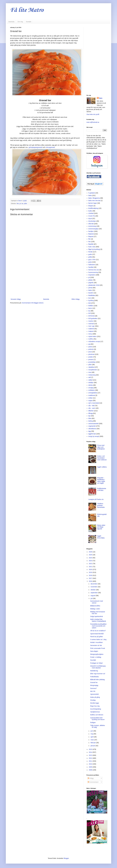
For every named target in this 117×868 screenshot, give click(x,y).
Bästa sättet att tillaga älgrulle (101, 527)
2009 (91, 767)
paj (89, 344)
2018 (91, 575)
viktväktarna (92, 429)
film (90, 239)
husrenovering (93, 272)
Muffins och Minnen (97, 715)
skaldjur (91, 383)
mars (92, 740)
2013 (91, 755)
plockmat (91, 354)
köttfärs (91, 306)
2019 (91, 572)
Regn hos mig (95, 706)
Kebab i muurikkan (96, 642)
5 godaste (92, 193)
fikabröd (91, 234)
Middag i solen (95, 609)
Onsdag (93, 700)
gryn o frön (92, 260)
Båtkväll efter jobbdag (97, 680)
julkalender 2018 (94, 285)
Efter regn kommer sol (98, 674)
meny (90, 334)
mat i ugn (92, 326)
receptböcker (93, 370)
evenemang (92, 226)
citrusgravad (50, 147)
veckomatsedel (93, 424)
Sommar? (94, 688)
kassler (91, 293)
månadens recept (94, 341)
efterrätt (91, 224)
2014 (91, 752)
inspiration (92, 275)
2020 (91, 569)
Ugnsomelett (94, 694)
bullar (90, 211)
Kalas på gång (95, 697)
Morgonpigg (94, 685)
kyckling (91, 300)
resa (90, 372)
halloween (92, 265)
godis (90, 254)
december (94, 584)
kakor (90, 290)
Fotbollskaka (94, 677)
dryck (90, 219)
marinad (91, 324)
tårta (90, 418)
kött (90, 303)
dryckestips (92, 221)
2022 (91, 564)
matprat (91, 331)
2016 (91, 581)
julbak (90, 280)
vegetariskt (92, 426)
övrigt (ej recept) (94, 436)
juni (92, 731)
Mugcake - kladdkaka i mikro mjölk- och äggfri (101, 480)
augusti (93, 596)
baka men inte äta (94, 201)
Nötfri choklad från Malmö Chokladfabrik (98, 620)
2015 (91, 749)
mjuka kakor (92, 336)
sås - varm (92, 408)
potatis (91, 357)
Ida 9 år (93, 691)
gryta (90, 262)
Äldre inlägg (75, 299)
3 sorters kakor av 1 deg (98, 639)
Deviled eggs (95, 703)
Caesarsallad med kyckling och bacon (97, 719)
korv (90, 298)
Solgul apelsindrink (97, 616)
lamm (90, 308)
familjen (91, 231)
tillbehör (91, 411)
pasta (90, 347)
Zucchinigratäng (96, 709)
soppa (90, 401)
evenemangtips (94, 229)
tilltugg (91, 413)
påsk (26, 204)
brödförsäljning (93, 208)
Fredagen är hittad (96, 663)
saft (90, 377)
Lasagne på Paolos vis (96, 499)
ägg (90, 431)
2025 (91, 555)
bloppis (91, 206)
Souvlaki (93, 660)
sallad (90, 380)
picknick (91, 349)
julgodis (91, 283)
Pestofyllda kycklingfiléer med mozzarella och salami (98, 626)
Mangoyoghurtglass (97, 654)
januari (93, 746)
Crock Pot (92, 216)
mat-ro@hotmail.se (93, 122)
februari (93, 743)
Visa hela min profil (93, 114)
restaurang (92, 375)
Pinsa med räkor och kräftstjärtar (101, 447)
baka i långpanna (94, 198)
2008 (91, 770)
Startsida (11, 22)
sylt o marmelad (94, 403)
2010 (91, 764)
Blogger (66, 858)
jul (20, 204)
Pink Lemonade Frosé (98, 648)
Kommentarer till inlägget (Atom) (33, 303)
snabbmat (92, 395)
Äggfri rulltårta (102, 467)
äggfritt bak (92, 434)
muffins (91, 339)
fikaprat (91, 236)
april (92, 737)
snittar (90, 398)
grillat (90, 257)
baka (90, 195)
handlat (91, 267)
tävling (91, 421)
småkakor (92, 390)
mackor (91, 321)
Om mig (20, 22)
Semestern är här (96, 645)
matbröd (91, 329)
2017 (91, 578)
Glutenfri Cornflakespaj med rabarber (98, 667)
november (94, 587)
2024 (91, 558)
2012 (91, 758)
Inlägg (91, 778)
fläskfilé (91, 244)
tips (90, 416)
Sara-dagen (94, 651)
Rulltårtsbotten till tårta (102, 489)
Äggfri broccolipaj (101, 537)
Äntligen (93, 723)
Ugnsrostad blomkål (97, 634)
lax (22, 204)
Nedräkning (94, 671)
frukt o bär (92, 247)
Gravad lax (94, 682)
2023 (91, 561)
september (94, 593)
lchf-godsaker (93, 318)
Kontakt (29, 22)
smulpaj (91, 388)
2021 (91, 567)
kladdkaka (92, 295)
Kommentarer (93, 782)
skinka (91, 385)
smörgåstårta (93, 393)
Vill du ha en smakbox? (98, 631)
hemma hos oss (94, 270)
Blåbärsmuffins (95, 606)
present (91, 359)
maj (92, 734)
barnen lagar (93, 203)
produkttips (92, 362)
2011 (91, 761)
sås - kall (91, 406)
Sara (101, 98)
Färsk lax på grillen (97, 637)
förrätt (90, 252)
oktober (93, 590)
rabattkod (92, 367)
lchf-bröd (91, 316)
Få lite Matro (27, 10)
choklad (91, 213)
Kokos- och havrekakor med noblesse (102, 458)
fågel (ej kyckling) (94, 249)
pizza (90, 352)
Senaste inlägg (16, 299)
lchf (90, 313)
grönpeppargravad (36, 147)
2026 (91, 552)
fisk (18, 204)
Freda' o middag (96, 657)
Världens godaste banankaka (101, 505)
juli (92, 598)
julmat (90, 288)
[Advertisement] (45, 280)
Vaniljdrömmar (95, 712)
